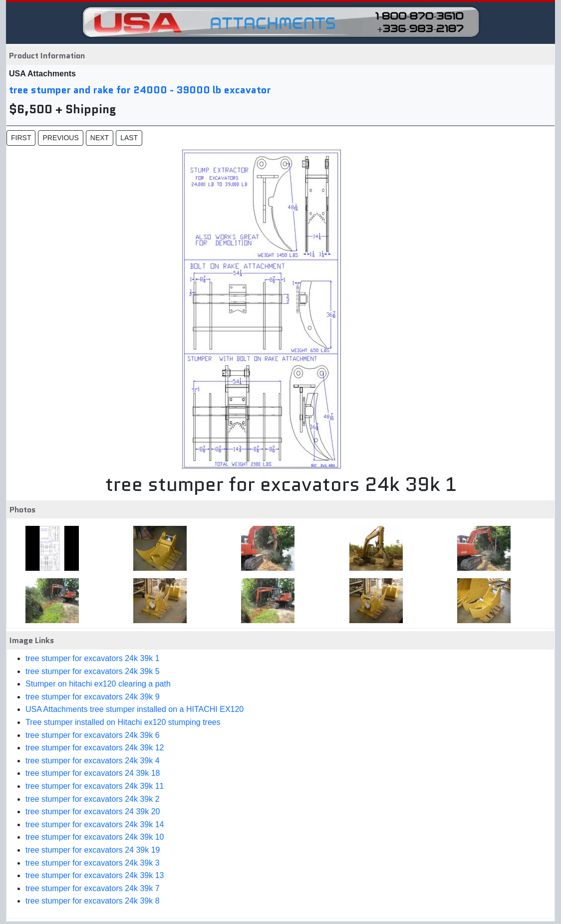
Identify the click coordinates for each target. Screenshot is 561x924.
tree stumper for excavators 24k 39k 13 (95, 875)
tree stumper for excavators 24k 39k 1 (93, 658)
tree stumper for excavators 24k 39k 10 (95, 837)
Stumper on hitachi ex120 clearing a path (98, 684)
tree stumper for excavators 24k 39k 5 (93, 671)
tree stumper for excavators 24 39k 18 (93, 773)
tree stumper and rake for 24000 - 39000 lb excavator (140, 90)
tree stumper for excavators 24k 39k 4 (93, 761)
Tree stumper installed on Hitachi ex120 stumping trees (123, 722)
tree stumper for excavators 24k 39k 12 (95, 748)
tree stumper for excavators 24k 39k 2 (93, 799)
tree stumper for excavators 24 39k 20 (93, 811)
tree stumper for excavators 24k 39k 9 (93, 697)
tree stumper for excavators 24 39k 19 (93, 850)
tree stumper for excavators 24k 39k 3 (93, 863)
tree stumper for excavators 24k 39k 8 (93, 901)
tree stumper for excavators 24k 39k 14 (95, 824)
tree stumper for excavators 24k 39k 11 (95, 786)
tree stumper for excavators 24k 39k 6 (93, 735)
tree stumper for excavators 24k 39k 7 (93, 888)
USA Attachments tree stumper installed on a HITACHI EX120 (135, 709)
